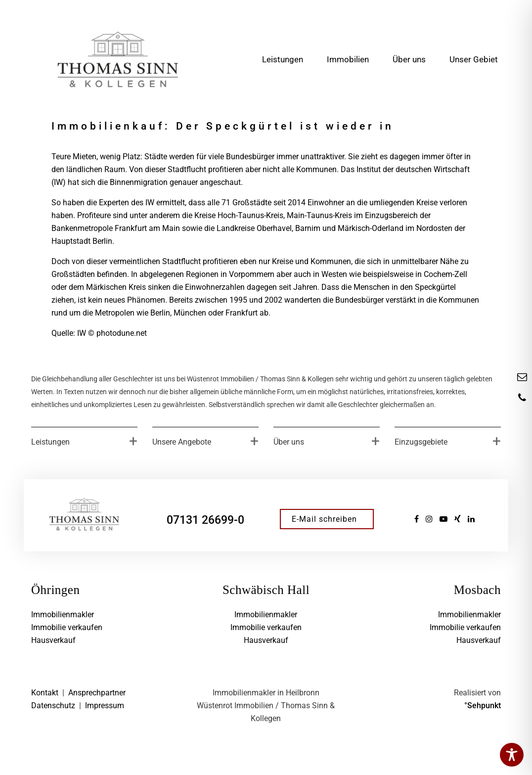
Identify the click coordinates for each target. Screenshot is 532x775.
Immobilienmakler (63, 615)
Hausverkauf (53, 640)
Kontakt (45, 693)
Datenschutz (53, 706)
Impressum (105, 706)
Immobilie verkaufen (67, 627)
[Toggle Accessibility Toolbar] (512, 755)
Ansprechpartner (97, 693)
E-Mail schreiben (324, 519)
